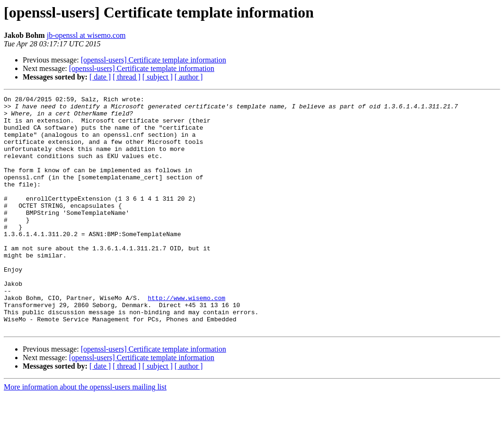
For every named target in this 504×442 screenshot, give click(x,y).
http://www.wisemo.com (186, 339)
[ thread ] (127, 77)
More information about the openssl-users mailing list (85, 434)
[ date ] (100, 77)
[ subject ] (158, 77)
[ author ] (189, 77)
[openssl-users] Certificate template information (154, 60)
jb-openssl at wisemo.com (86, 35)
